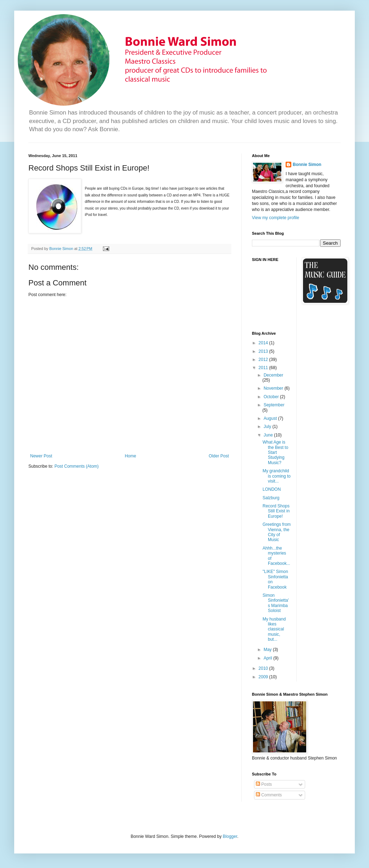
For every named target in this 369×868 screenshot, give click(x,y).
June (269, 435)
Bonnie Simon (307, 165)
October (272, 397)
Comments (269, 795)
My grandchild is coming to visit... (277, 476)
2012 (264, 360)
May (268, 650)
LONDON (272, 489)
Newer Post (41, 456)
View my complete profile (276, 218)
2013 (264, 351)
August (271, 418)
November (274, 388)
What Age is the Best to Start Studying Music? (275, 452)
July (268, 427)
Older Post (219, 456)
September (274, 405)
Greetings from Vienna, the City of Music (277, 532)
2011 (264, 368)
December (273, 375)
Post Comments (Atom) (76, 466)
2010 (264, 668)
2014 (264, 343)
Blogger (230, 836)
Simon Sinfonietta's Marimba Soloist (276, 603)
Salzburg (271, 498)
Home (131, 456)
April (268, 658)
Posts (264, 784)
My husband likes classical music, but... (274, 629)
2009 (264, 677)
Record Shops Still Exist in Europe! (276, 511)
